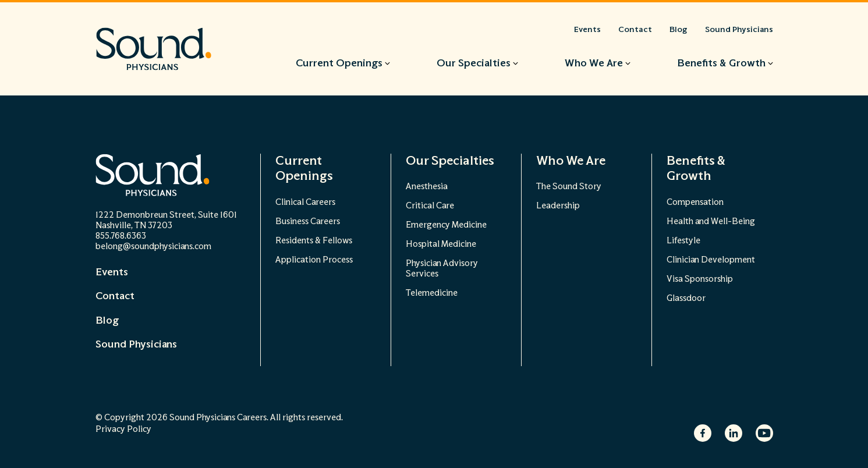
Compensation (695, 202)
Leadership (558, 206)
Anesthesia (427, 187)
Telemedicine (432, 293)
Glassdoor (686, 298)
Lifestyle (683, 241)
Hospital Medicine (441, 244)
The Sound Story (569, 187)
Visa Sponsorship (700, 279)
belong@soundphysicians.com (153, 247)
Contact (115, 296)
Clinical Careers (305, 202)
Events (112, 272)
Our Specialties (450, 161)
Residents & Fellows (314, 241)
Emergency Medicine (446, 225)
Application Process (314, 260)
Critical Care (430, 206)
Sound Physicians (136, 345)
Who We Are (571, 161)
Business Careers (308, 221)
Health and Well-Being (711, 221)
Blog (107, 321)
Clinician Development (711, 260)
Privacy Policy (123, 429)
